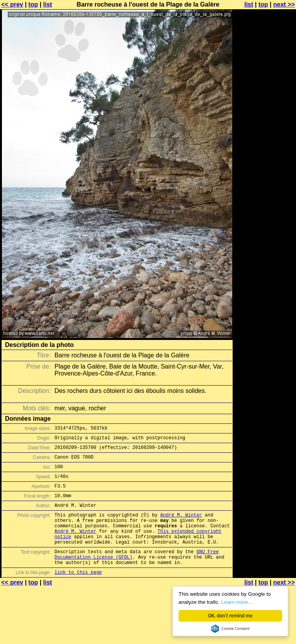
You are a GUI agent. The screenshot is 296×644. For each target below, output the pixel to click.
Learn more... (237, 602)
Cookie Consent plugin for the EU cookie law (230, 629)
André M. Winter (181, 526)
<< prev (12, 4)
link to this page (78, 594)
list (48, 4)
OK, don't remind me (231, 616)
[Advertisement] (265, 99)
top (33, 4)
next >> (284, 4)
